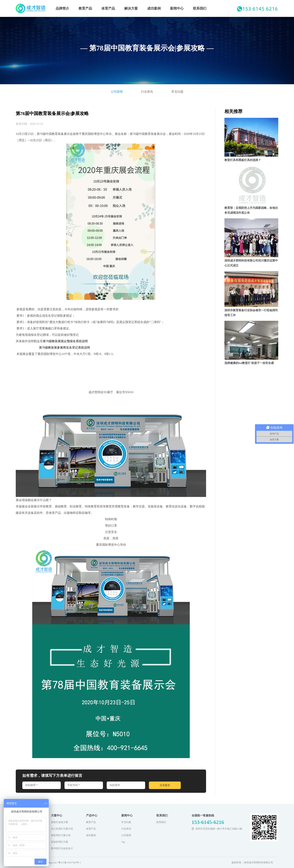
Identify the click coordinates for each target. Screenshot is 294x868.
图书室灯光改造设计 (62, 848)
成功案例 (154, 8)
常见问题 (177, 92)
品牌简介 (62, 8)
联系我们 (200, 8)
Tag (123, 842)
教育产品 (85, 8)
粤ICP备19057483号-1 (70, 862)
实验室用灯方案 (60, 842)
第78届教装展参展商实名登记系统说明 (64, 348)
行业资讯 (147, 92)
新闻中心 (177, 8)
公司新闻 (117, 92)
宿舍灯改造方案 (60, 822)
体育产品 (108, 8)
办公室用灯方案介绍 (62, 829)
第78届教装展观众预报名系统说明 (65, 341)
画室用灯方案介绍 (61, 835)
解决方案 (131, 8)
